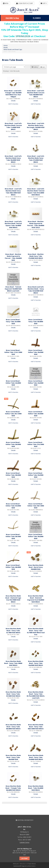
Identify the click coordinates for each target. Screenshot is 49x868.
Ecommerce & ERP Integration (20, 866)
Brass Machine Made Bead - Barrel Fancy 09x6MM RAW (36, 567)
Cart (43, 3)
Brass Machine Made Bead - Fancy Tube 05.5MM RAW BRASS (13, 694)
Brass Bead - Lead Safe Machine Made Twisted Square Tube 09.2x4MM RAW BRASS (36, 192)
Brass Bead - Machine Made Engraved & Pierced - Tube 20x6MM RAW (13, 257)
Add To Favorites (13, 104)
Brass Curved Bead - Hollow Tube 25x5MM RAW (36, 414)
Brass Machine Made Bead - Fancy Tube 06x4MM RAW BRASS (13, 727)
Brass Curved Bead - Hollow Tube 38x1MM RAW (13, 536)
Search (37, 18)
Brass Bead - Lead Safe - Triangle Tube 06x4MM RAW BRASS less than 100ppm (13, 94)
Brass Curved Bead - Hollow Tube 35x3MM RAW (13, 506)
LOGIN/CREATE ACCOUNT (25, 3)
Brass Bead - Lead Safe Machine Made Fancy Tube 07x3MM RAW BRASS (36, 159)
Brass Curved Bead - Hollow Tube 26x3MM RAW (13, 444)
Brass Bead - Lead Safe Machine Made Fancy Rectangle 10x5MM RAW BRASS (36, 126)
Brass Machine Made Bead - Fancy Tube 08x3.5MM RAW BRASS (36, 727)
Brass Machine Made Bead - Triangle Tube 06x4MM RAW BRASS (13, 788)
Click (12, 18)
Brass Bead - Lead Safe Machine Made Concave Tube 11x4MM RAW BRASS (13, 126)
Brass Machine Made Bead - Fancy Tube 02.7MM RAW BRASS (13, 631)
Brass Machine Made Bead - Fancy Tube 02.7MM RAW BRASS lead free (36, 632)
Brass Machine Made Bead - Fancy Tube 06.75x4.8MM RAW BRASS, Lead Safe (36, 695)
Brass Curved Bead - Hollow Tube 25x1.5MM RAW (13, 414)
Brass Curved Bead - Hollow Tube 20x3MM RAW (36, 352)
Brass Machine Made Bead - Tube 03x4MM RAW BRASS (36, 788)
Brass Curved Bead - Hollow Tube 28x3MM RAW (13, 475)
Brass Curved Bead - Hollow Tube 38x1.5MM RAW (36, 506)
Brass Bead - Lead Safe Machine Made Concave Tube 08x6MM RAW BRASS (36, 94)
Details (13, 101)
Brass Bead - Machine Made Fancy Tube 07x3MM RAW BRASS (36, 256)
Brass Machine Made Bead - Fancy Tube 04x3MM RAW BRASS (36, 663)
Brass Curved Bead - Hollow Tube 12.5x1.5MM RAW (13, 352)
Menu (6, 3)
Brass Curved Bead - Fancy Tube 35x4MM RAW (13, 322)
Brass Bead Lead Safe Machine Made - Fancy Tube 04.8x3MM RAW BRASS (36, 290)
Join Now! (24, 858)
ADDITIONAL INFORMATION (25, 820)
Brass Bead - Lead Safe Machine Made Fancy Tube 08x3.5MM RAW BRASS (13, 192)
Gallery (35, 67)
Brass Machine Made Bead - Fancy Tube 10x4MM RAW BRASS (36, 757)
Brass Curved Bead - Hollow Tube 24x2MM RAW (36, 383)
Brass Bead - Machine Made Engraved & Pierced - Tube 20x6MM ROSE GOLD (36, 224)
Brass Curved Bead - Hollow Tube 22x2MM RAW (13, 383)
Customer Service (24, 842)
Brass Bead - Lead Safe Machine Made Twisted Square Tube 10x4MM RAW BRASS (13, 224)
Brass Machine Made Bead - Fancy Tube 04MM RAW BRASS (13, 663)
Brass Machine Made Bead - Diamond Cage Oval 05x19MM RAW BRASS (13, 599)
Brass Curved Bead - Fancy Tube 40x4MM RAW (36, 322)
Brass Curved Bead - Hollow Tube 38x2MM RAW (36, 536)
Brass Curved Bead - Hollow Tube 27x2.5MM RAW (36, 444)
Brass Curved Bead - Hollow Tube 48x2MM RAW (13, 567)
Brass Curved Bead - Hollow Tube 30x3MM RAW (36, 475)
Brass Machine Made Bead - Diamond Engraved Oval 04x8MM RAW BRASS (36, 599)
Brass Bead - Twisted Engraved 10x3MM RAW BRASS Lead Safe (13, 289)
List (43, 67)
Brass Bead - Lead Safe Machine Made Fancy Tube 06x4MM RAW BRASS (13, 159)
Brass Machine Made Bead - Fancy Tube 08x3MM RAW (13, 757)
